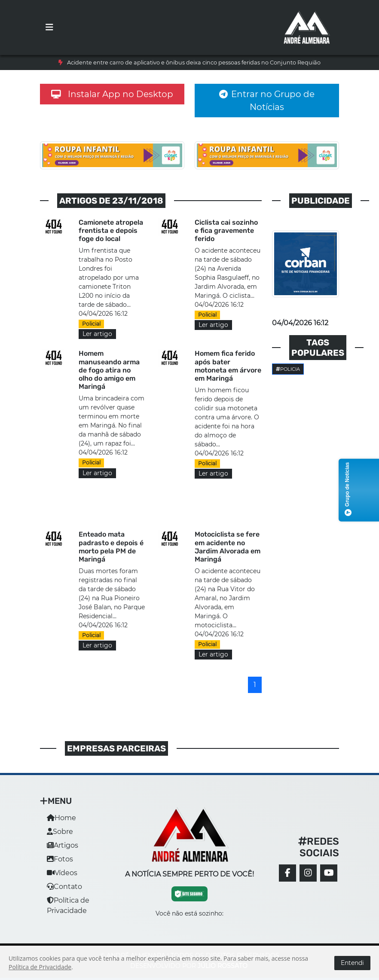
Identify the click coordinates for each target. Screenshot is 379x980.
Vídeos (62, 873)
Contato (64, 887)
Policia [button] (288, 369)
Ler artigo (97, 334)
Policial (91, 324)
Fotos (60, 859)
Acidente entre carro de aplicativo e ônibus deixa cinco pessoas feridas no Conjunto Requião (194, 63)
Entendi (352, 963)
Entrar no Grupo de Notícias (267, 101)
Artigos (63, 845)
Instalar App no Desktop (112, 94)
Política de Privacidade (40, 967)
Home (61, 818)
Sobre (60, 832)
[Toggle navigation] (49, 27)
